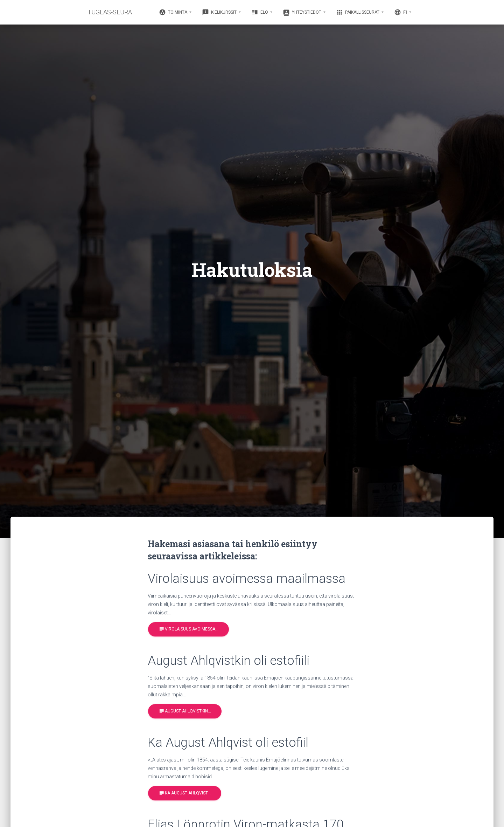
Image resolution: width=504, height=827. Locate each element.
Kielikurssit (220, 12)
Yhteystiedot (303, 12)
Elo (260, 12)
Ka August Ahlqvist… (185, 793)
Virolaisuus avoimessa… (188, 629)
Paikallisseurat (358, 12)
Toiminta (174, 12)
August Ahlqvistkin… (185, 711)
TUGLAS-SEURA (110, 12)
